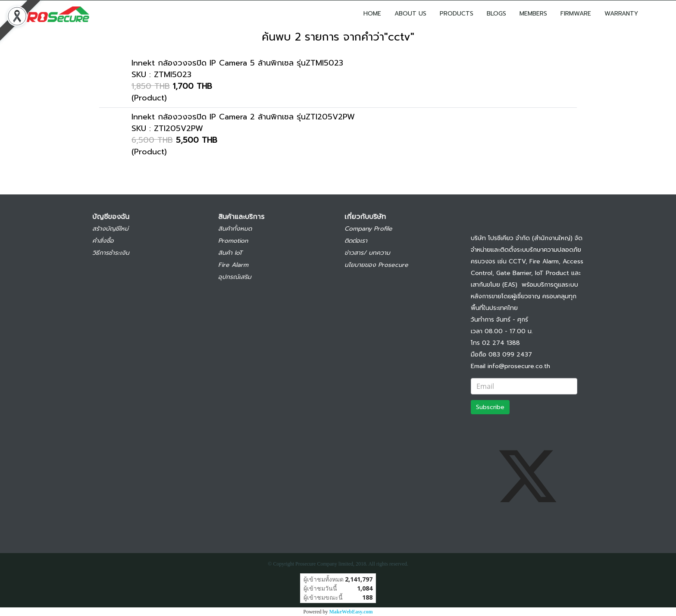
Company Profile (368, 229)
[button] (657, 13)
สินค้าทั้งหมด (235, 229)
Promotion (233, 241)
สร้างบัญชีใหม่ (110, 229)
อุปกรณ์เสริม (235, 277)
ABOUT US (410, 14)
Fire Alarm (233, 265)
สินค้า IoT (230, 253)
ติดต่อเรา (356, 241)
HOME (372, 14)
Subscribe (490, 407)
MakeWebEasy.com (351, 612)
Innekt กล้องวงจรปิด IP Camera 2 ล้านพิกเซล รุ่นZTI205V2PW (243, 117)
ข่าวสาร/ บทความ (367, 253)
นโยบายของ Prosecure (376, 265)
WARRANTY (621, 14)
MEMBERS (533, 14)
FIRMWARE (576, 14)
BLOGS (496, 14)
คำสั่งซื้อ (103, 241)
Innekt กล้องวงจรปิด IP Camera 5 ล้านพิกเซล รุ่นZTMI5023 (237, 63)
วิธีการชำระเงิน (111, 253)
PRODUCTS (457, 14)
